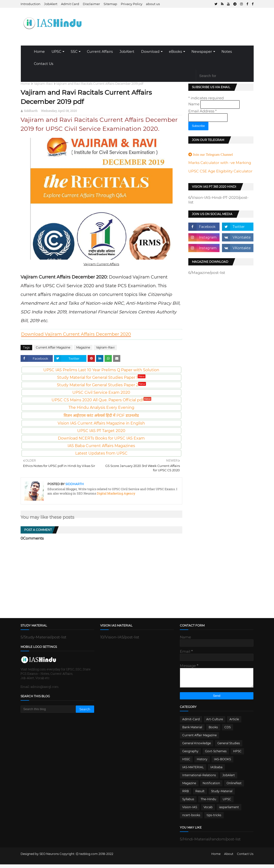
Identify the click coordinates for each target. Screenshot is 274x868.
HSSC (186, 763)
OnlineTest (234, 787)
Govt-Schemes (216, 755)
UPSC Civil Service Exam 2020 (101, 392)
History (202, 763)
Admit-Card (191, 723)
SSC (74, 52)
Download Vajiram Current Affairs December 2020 (76, 334)
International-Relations (199, 779)
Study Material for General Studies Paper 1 (101, 377)
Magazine (83, 347)
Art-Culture (215, 723)
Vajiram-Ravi (43, 84)
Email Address (202, 111)
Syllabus (188, 803)
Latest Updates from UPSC (101, 453)
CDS (228, 731)
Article (234, 723)
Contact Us (44, 64)
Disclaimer (91, 4)
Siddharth (31, 111)
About (229, 857)
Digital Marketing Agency (116, 493)
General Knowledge (197, 747)
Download (150, 52)
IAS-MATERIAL (193, 771)
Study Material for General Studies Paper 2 (101, 385)
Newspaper (202, 52)
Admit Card (70, 4)
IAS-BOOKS (222, 763)
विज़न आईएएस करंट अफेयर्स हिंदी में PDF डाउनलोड (101, 415)
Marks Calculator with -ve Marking (220, 163)
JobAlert (51, 4)
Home (39, 52)
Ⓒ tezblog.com (87, 857)
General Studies (229, 747)
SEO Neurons (49, 857)
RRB (186, 795)
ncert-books (191, 819)
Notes (227, 52)
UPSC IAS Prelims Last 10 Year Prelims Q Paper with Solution (101, 370)
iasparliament (229, 811)
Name (194, 104)
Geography (190, 755)
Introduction (30, 4)
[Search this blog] (48, 709)
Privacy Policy (132, 4)
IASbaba (216, 771)
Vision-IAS (190, 811)
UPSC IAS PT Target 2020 (101, 431)
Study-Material (222, 795)
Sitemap (110, 4)
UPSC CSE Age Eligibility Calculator (220, 171)
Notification (211, 787)
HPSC (237, 755)
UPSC (56, 52)
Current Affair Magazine (53, 347)
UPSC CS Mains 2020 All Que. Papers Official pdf (101, 400)
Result (200, 795)
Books (213, 731)
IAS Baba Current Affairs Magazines (101, 446)
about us (153, 4)
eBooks (175, 52)
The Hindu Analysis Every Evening (101, 407)
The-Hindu (208, 803)
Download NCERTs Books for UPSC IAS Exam (101, 438)
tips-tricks (214, 819)
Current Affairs (100, 52)
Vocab (208, 811)
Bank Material (192, 731)
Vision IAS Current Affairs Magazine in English (101, 423)
